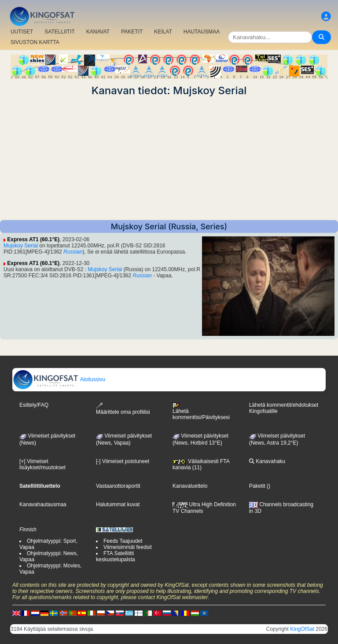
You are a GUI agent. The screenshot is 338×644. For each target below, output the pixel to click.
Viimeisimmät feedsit (128, 547)
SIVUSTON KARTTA (35, 42)
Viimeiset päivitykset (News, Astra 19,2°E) (277, 439)
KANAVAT (98, 32)
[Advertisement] (169, 158)
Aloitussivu (59, 379)
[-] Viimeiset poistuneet (123, 461)
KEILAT (163, 32)
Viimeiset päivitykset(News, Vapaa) (124, 439)
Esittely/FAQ (34, 405)
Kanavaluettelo (190, 486)
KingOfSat (302, 629)
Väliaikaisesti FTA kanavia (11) (201, 464)
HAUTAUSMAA (202, 32)
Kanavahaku (267, 461)
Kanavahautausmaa (43, 504)
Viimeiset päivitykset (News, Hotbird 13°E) (200, 439)
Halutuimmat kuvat (118, 504)
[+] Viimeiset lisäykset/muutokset (42, 464)
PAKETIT (132, 32)
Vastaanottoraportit (118, 486)
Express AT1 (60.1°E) (33, 239)
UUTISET (22, 32)
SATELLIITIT (59, 32)
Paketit (257, 486)
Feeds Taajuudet (123, 541)
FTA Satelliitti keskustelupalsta (116, 556)
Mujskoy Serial (21, 246)
